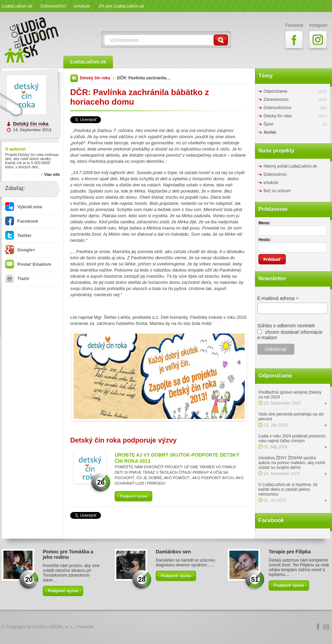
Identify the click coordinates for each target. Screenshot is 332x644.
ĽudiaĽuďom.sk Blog (32, 40)
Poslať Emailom (28, 264)
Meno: (264, 223)
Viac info (52, 174)
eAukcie (82, 6)
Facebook (22, 221)
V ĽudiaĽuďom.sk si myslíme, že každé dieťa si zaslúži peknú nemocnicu (288, 489)
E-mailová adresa (278, 298)
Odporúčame (275, 91)
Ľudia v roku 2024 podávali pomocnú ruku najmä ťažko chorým (292, 438)
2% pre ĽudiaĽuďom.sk (121, 6)
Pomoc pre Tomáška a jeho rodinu (68, 554)
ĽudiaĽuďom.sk (17, 6)
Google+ (20, 250)
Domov (74, 78)
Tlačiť (17, 279)
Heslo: (265, 240)
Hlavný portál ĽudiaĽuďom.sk (290, 166)
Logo (166, 627)
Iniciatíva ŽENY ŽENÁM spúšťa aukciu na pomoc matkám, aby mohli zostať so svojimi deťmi (292, 463)
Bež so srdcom (277, 191)
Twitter (18, 235)
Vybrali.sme (24, 207)
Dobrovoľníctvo (277, 108)
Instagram (326, 627)
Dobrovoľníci (53, 6)
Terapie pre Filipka (290, 552)
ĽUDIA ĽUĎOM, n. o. (53, 627)
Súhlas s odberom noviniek (286, 326)
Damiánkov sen (173, 552)
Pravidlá (85, 627)
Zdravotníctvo (276, 100)
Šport (269, 124)
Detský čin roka (31, 124)
